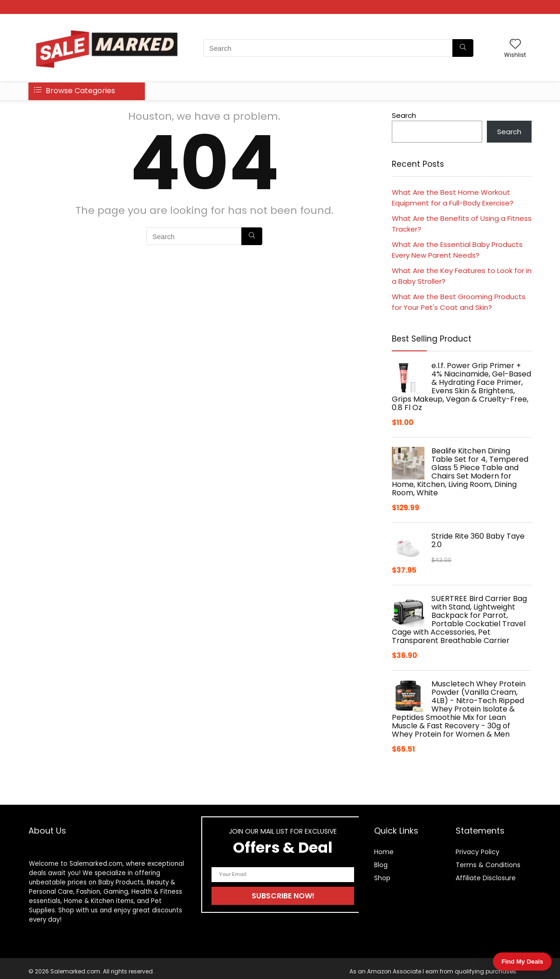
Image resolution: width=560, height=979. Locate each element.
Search (404, 115)
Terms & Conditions (488, 865)
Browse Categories (75, 91)
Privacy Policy (478, 852)
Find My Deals (522, 962)
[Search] (463, 48)
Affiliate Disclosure (486, 878)
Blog (381, 865)
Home (384, 852)
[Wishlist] (515, 44)
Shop (382, 878)
